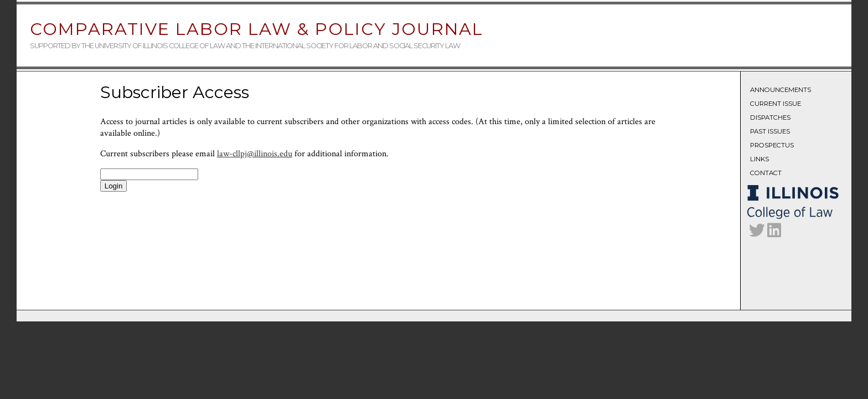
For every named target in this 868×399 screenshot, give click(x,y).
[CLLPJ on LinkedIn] (774, 233)
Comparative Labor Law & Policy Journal (257, 29)
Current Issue (776, 104)
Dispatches (770, 117)
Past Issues (770, 131)
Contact (766, 173)
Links (759, 159)
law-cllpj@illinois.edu (255, 154)
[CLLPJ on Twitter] (757, 233)
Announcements (781, 90)
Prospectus (772, 145)
